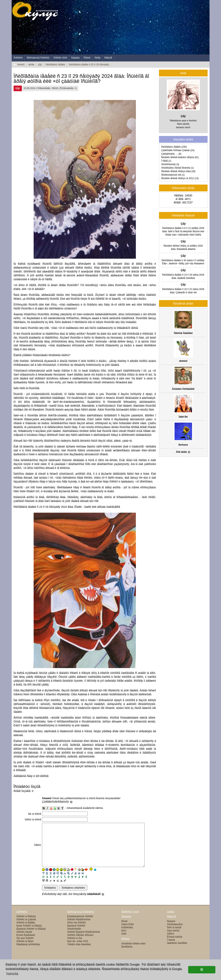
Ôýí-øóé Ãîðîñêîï (25, 947)
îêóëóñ (21, 65)
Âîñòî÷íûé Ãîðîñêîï (77, 931)
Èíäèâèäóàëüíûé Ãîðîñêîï (80, 925)
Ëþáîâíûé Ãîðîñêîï (76, 934)
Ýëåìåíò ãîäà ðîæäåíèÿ (79, 953)
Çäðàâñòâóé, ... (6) (171, 154)
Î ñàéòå (171, 949)
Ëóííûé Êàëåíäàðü (26, 944)
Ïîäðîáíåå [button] (12, 974)
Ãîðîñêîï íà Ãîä (75, 947)
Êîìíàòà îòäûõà (175, 946)
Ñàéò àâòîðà (183, 124)
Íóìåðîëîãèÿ (127, 936)
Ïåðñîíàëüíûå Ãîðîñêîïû (38, 58)
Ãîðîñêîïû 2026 (130, 921)
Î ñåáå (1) (166, 161)
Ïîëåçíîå (108, 58)
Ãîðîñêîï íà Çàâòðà (26, 928)
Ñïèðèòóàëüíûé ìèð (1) (173, 175)
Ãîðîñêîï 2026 (60, 58)
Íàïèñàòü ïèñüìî (183, 127)
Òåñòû (170, 942)
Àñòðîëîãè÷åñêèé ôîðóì (133, 952)
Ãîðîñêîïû (18, 58)
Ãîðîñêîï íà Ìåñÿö (25, 950)
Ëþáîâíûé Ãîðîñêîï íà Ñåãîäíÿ (31, 938)
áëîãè (31, 65)
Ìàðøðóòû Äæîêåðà (177, 952)
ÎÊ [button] (202, 970)
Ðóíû (124, 939)
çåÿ (40, 65)
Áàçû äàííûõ (173, 939)
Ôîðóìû (87, 58)
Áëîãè (97, 58)
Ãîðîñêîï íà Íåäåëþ (26, 931)
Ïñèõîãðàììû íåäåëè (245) (174, 147)
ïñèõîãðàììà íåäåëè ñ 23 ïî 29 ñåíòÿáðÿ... (90, 65)
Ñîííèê (124, 930)
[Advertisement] (139, 27)
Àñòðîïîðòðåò (74, 938)
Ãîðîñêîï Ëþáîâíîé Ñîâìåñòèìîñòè (84, 941)
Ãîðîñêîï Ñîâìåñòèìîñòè (79, 928)
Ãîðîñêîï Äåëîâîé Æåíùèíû (80, 944)
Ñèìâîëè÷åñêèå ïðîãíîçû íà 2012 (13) (180, 178)
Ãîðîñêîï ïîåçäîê (24, 941)
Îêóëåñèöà (127, 955)
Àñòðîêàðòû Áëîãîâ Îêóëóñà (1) (178, 168)
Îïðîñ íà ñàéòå (174, 936)
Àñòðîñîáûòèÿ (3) (170, 164)
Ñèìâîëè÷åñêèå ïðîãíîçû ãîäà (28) (178, 171)
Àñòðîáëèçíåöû (175, 933)
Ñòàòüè (171, 930)
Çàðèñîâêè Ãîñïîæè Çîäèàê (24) (178, 150)
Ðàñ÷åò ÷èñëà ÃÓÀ (78, 950)
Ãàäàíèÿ (75, 58)
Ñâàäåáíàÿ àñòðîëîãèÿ (28, 953)
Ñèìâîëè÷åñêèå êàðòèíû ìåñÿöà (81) (180, 157)
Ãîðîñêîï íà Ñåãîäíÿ (26, 925)
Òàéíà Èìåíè (128, 933)
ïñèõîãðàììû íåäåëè (55, 65)
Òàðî (124, 942)
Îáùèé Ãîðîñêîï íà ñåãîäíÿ (29, 934)
